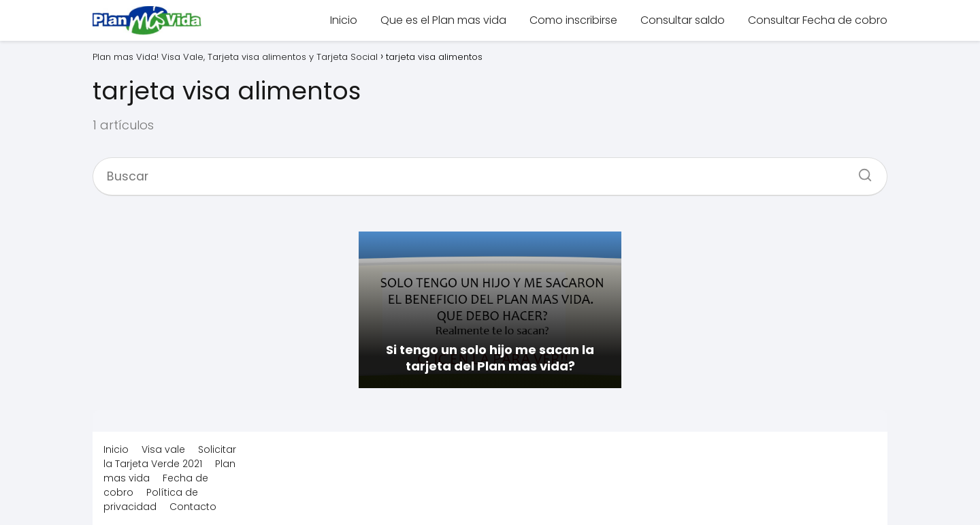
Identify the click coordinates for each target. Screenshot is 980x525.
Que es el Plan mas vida (443, 20)
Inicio (344, 20)
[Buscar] (860, 171)
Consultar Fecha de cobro (818, 20)
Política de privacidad (151, 499)
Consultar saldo (683, 20)
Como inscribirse (573, 20)
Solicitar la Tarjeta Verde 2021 (170, 457)
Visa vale (163, 449)
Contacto (193, 507)
